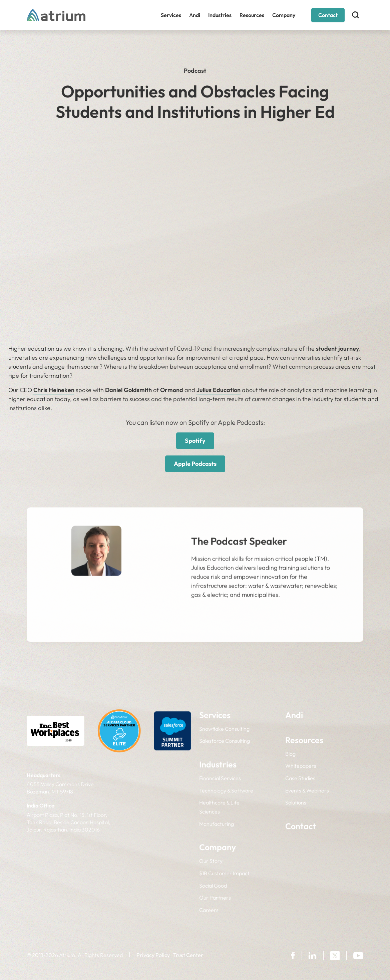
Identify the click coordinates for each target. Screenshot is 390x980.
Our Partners (215, 898)
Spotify (195, 441)
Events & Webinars (307, 790)
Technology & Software (226, 790)
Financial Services (220, 778)
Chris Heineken (54, 390)
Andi (195, 15)
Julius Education (219, 390)
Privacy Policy (153, 955)
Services (171, 15)
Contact (328, 15)
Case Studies (300, 778)
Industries (220, 15)
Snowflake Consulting (224, 729)
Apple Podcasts (195, 464)
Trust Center (188, 955)
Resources (252, 15)
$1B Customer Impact (224, 873)
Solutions (296, 802)
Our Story (211, 861)
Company (284, 15)
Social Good (213, 886)
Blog (290, 754)
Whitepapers (301, 766)
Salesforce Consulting (225, 741)
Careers (209, 910)
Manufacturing (217, 824)
